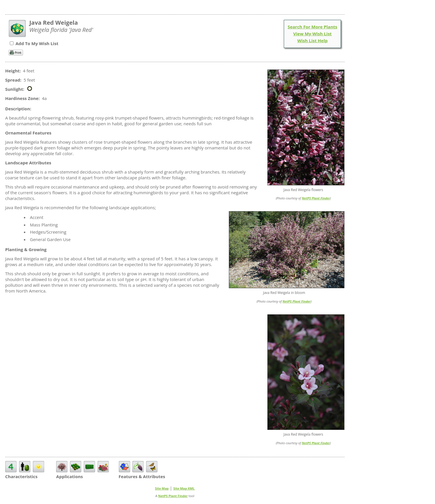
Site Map (162, 488)
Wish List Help (313, 41)
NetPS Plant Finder (316, 198)
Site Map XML (184, 488)
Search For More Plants (312, 27)
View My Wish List (313, 34)
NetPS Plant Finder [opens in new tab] (173, 496)
